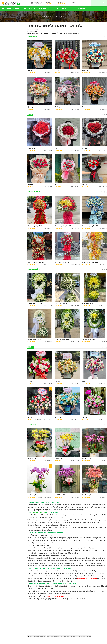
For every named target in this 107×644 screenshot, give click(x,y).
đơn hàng (73, 3)
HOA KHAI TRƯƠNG (30, 9)
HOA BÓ (18, 9)
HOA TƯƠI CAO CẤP (67, 9)
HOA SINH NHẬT (7, 9)
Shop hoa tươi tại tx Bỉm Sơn (39, 636)
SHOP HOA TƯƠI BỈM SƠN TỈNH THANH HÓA (54, 16)
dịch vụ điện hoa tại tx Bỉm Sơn (68, 636)
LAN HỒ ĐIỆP (81, 9)
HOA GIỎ (55, 9)
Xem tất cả (104, 37)
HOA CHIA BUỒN (44, 9)
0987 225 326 (62, 4)
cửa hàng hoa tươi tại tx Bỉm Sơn (83, 636)
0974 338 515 (50, 4)
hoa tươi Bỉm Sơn (40, 512)
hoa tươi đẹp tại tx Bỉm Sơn (53, 636)
